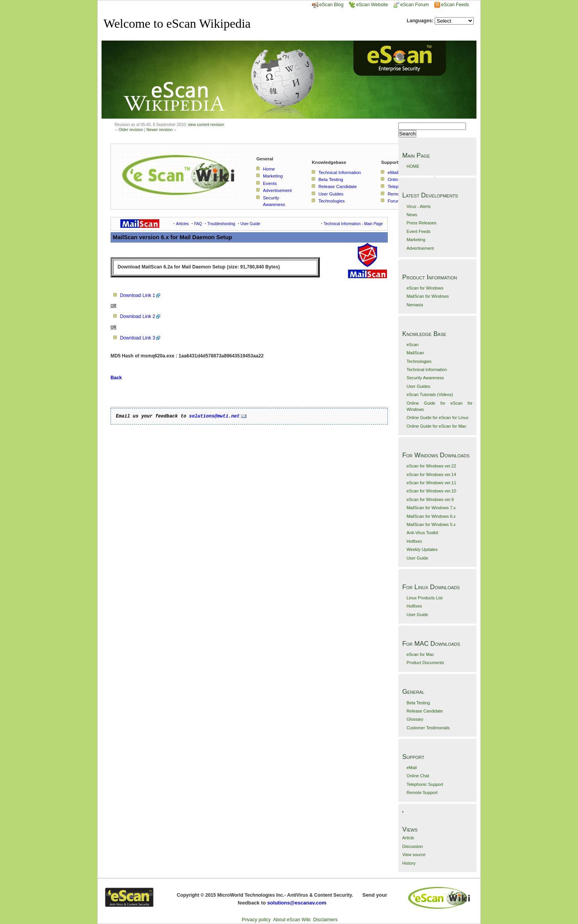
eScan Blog (328, 5)
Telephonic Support (425, 784)
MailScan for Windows (428, 296)
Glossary (415, 719)
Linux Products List (425, 598)
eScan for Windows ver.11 (431, 483)
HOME (413, 166)
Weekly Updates (422, 549)
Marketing (416, 240)
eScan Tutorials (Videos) (430, 394)
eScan (413, 345)
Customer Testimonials (428, 728)
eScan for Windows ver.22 (431, 466)
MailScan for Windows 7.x (431, 508)
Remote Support (422, 793)
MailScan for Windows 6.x (431, 516)
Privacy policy (256, 920)
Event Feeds (418, 231)
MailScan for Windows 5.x (431, 524)
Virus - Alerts (419, 206)
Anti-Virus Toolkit (422, 533)
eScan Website (368, 5)
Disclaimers (326, 920)
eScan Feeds (455, 5)
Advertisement (420, 248)
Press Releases (422, 223)
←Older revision (129, 130)
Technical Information (427, 370)
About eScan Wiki (292, 920)
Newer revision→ (162, 130)
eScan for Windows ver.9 (430, 499)
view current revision (206, 125)
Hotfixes (414, 541)
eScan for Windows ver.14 (431, 474)
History (409, 863)
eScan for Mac (420, 654)
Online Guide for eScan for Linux (438, 418)
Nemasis (415, 305)
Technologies (419, 361)
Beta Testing (418, 703)
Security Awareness (425, 378)
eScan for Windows (425, 288)
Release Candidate (425, 711)
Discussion (413, 846)
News (412, 215)
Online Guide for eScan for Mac (436, 426)
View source (414, 855)
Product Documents (425, 663)
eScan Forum (411, 5)
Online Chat (418, 776)
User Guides (418, 386)
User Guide (417, 558)
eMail (412, 768)
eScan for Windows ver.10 (431, 491)
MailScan (415, 353)
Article (408, 838)
